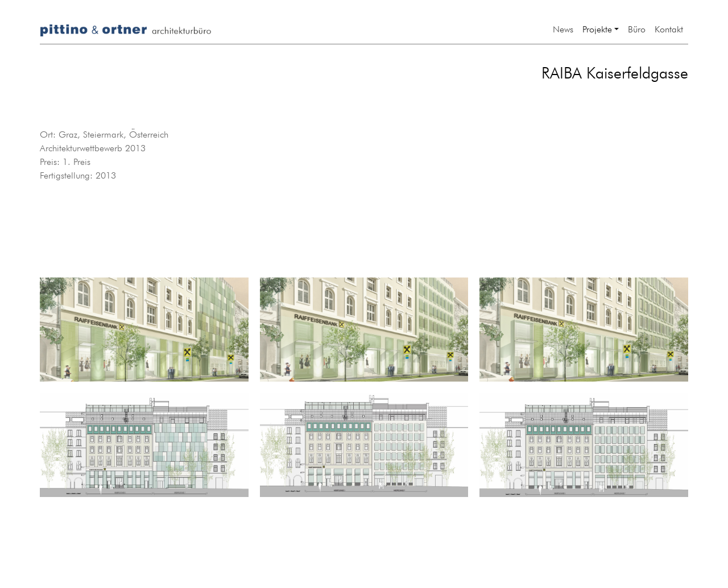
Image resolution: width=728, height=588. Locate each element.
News (563, 28)
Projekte (597, 28)
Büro (637, 28)
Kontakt (669, 28)
